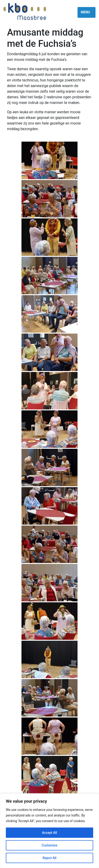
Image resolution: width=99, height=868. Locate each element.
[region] (49, 831)
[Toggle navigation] (87, 12)
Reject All (49, 858)
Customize (50, 845)
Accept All (49, 833)
